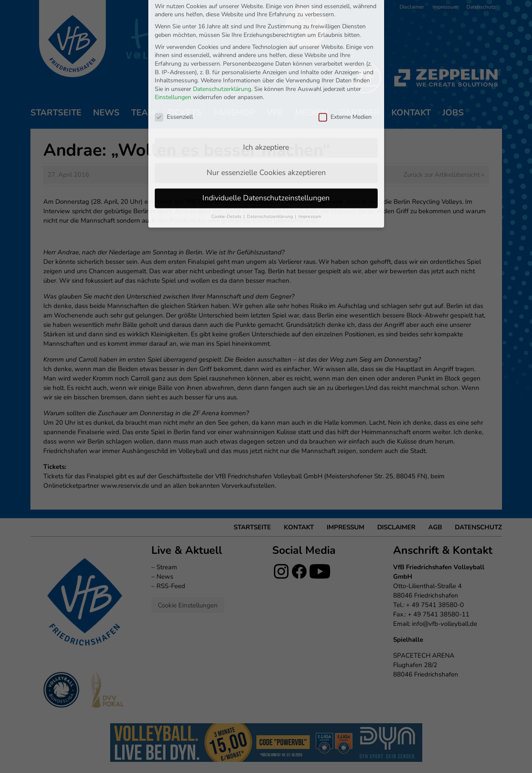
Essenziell (174, 53)
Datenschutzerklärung (222, 25)
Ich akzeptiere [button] (266, 83)
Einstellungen (173, 34)
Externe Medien (345, 53)
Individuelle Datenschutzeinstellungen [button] (266, 134)
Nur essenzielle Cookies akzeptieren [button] (266, 109)
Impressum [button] (310, 152)
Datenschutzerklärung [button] (271, 152)
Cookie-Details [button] (227, 152)
